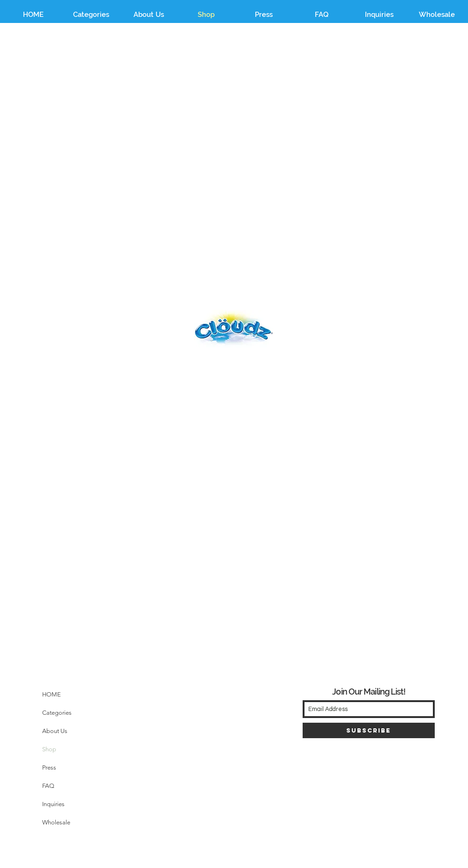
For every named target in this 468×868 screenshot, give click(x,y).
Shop (49, 749)
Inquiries (53, 804)
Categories (57, 713)
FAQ (48, 786)
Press (49, 767)
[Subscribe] (369, 730)
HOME (52, 694)
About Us (55, 731)
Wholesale (56, 822)
